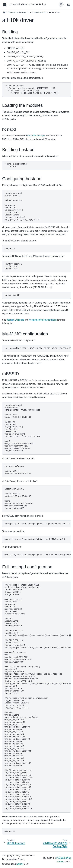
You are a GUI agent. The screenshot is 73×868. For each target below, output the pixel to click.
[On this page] (68, 4)
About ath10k (40, 12)
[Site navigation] (5, 4)
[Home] (4, 12)
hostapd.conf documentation (43, 320)
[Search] (61, 4)
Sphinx (20, 864)
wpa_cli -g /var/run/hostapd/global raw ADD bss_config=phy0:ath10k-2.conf (38, 555)
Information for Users (17, 12)
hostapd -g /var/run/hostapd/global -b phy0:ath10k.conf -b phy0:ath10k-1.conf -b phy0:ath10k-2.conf (38, 524)
